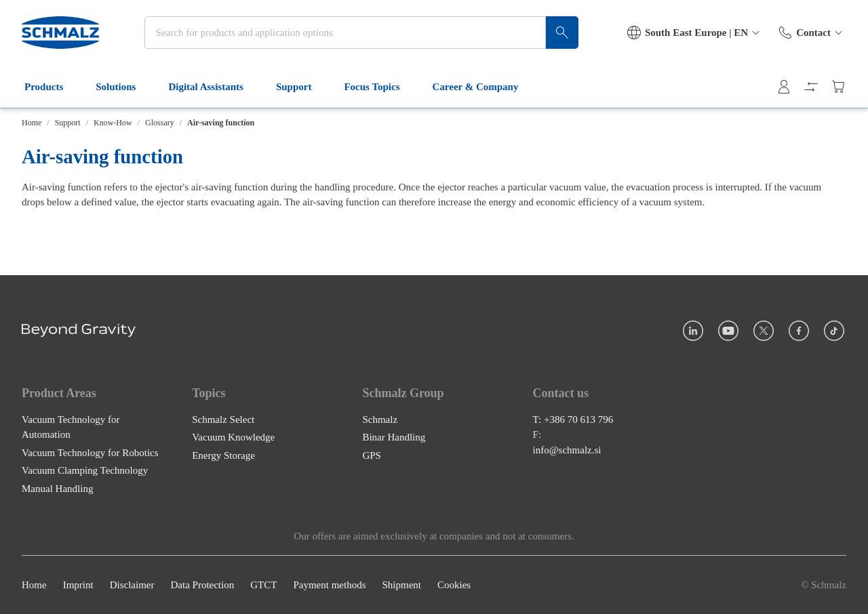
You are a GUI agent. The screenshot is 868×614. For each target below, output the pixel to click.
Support (302, 87)
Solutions (124, 87)
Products (52, 87)
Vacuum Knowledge (233, 437)
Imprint (78, 585)
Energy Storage (223, 455)
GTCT (263, 585)
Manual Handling (57, 489)
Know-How (113, 123)
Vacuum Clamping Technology (85, 470)
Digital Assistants (214, 87)
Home (32, 123)
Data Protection (202, 585)
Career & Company (484, 87)
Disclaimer (132, 585)
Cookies (454, 585)
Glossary (160, 123)
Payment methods (329, 585)
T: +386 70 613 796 (573, 419)
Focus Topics (380, 87)
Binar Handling (394, 437)
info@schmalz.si (567, 450)
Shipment (401, 585)
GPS (372, 455)
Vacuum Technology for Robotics (90, 453)
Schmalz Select (223, 419)
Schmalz (380, 419)
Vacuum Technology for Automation (71, 427)
